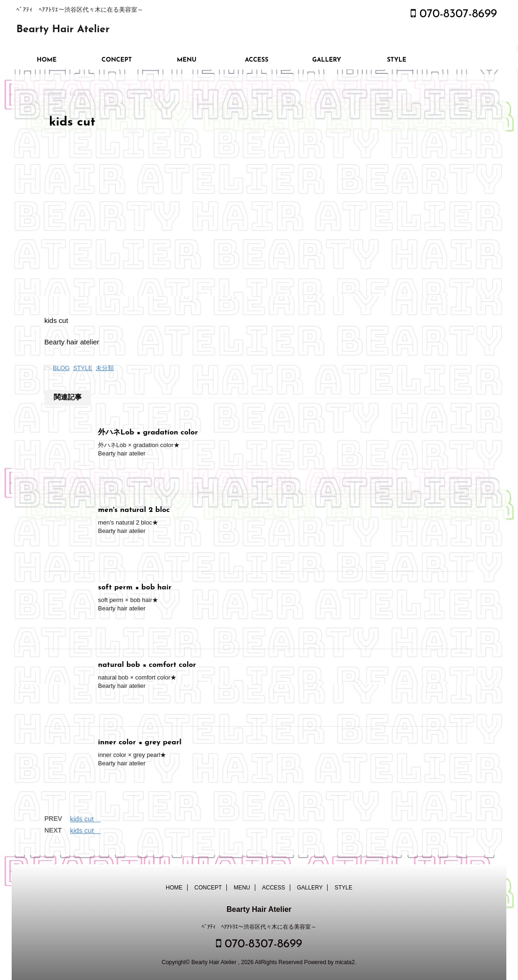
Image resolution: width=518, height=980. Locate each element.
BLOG (61, 368)
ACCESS (257, 60)
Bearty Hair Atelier (63, 30)
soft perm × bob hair (139, 588)
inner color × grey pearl (143, 742)
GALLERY (327, 60)
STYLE (397, 60)
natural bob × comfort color (151, 665)
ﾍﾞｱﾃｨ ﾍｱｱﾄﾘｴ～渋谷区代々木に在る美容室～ (259, 927)
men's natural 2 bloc (138, 510)
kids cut (85, 819)
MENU (187, 60)
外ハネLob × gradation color (152, 433)
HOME (47, 60)
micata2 (345, 962)
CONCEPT (117, 60)
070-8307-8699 (454, 14)
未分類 (105, 368)
